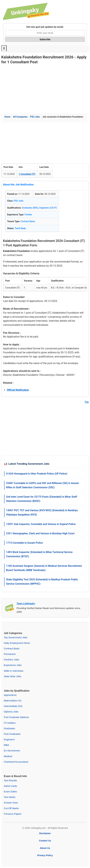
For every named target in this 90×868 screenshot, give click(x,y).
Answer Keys (11, 803)
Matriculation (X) (13, 701)
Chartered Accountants (16, 762)
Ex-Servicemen (12, 751)
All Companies (20, 117)
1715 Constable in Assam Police (24, 543)
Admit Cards (10, 786)
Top (87, 402)
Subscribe (45, 39)
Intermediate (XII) (13, 706)
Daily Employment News (17, 643)
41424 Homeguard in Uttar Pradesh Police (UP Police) (37, 474)
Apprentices (10, 695)
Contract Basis (28, 221)
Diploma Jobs (11, 712)
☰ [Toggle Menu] (4, 48)
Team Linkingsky (26, 604)
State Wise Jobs (13, 676)
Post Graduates (12, 734)
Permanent (10, 654)
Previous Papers (13, 814)
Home (7, 117)
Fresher (28, 215)
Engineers (9, 739)
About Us (45, 848)
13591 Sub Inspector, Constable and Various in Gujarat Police (41, 524)
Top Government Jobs (16, 637)
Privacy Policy (45, 855)
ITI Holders (10, 723)
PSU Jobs (35, 117)
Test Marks (10, 797)
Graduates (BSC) (30, 208)
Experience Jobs (13, 665)
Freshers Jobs (11, 660)
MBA (6, 745)
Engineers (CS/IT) (48, 208)
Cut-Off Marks (11, 808)
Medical (8, 756)
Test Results (10, 780)
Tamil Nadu (20, 228)
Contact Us (45, 841)
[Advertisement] (45, 89)
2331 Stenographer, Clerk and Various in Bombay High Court (40, 533)
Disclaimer (45, 833)
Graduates (9, 728)
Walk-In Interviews (14, 671)
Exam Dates (10, 792)
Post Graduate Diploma (16, 717)
